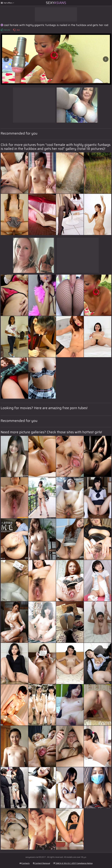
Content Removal (41, 863)
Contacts (25, 863)
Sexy (56, 3)
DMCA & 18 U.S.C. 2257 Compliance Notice (73, 863)
